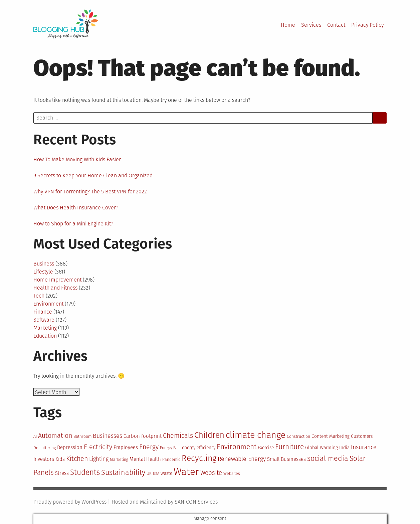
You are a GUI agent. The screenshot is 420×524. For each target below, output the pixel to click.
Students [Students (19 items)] (85, 472)
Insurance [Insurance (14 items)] (364, 447)
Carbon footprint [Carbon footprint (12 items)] (143, 436)
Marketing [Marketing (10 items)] (119, 460)
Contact (336, 25)
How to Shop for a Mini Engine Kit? (73, 224)
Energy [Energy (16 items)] (149, 447)
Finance (43, 312)
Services (311, 25)
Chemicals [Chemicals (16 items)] (178, 436)
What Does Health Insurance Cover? (76, 208)
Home (288, 25)
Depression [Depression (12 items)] (70, 448)
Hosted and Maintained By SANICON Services (165, 502)
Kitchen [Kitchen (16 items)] (77, 459)
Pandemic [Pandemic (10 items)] (171, 460)
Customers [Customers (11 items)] (362, 436)
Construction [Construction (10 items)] (298, 436)
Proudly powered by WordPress (70, 502)
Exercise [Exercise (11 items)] (266, 448)
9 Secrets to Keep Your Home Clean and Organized (93, 176)
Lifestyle (43, 272)
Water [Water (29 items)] (186, 472)
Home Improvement (57, 280)
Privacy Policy (367, 25)
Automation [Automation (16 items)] (55, 436)
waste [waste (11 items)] (166, 473)
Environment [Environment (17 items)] (237, 447)
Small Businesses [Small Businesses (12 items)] (286, 459)
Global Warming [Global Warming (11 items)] (322, 448)
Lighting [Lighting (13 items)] (99, 459)
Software (44, 320)
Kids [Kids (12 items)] (60, 459)
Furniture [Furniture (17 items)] (289, 447)
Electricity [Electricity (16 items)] (98, 447)
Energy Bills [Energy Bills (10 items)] (170, 448)
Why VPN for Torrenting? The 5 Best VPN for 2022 (90, 192)
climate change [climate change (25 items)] (256, 435)
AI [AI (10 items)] (35, 436)
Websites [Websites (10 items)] (232, 474)
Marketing (45, 328)
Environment (48, 304)
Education (45, 336)
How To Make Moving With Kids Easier (77, 159)
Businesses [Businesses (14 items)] (108, 436)
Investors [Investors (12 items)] (44, 459)
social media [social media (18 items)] (328, 459)
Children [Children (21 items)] (209, 435)
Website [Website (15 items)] (211, 473)
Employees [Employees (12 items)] (126, 448)
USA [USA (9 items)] (156, 474)
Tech (39, 296)
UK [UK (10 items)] (149, 474)
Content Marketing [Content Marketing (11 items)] (331, 436)
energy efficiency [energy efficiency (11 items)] (199, 448)
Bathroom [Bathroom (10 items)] (82, 436)
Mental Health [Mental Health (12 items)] (145, 459)
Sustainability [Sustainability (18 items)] (123, 473)
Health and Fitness (55, 288)
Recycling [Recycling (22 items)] (199, 458)
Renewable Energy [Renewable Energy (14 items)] (242, 459)
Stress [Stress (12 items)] (62, 473)
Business (44, 264)
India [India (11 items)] (344, 448)
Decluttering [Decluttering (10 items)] (45, 448)
